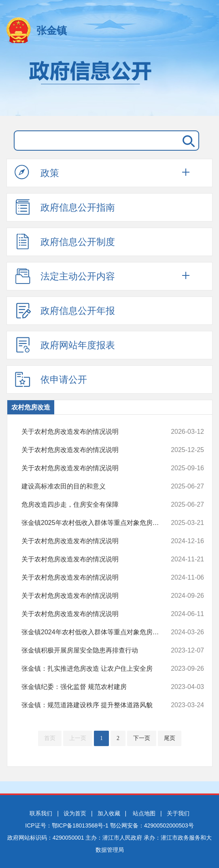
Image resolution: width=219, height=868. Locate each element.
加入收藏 (109, 813)
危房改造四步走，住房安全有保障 (96, 505)
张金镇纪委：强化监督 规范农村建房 (96, 687)
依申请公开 (51, 379)
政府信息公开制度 (65, 241)
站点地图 (144, 813)
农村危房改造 (31, 407)
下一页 (142, 738)
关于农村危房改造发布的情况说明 (96, 432)
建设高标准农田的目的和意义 (96, 486)
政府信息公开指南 (65, 207)
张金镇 (52, 30)
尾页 (170, 738)
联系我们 (41, 813)
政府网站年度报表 (65, 345)
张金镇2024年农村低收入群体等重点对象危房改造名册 (96, 632)
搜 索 (187, 141)
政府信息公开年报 (65, 310)
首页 (50, 738)
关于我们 (178, 813)
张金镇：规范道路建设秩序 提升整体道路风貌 (96, 705)
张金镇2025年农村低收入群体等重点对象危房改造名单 (96, 523)
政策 (37, 173)
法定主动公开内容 (65, 276)
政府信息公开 (109, 84)
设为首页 (75, 813)
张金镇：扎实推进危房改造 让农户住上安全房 (96, 669)
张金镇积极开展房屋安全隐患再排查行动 (96, 650)
